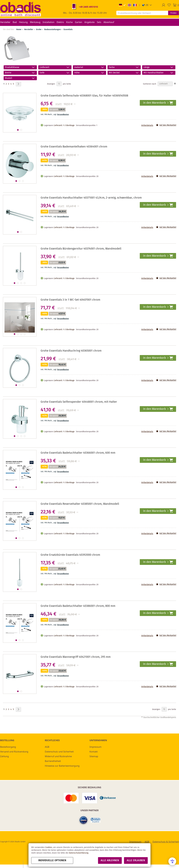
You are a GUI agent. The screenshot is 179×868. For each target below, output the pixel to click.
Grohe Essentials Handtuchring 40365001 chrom (71, 351)
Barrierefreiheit (53, 761)
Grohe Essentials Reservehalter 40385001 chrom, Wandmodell (80, 504)
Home (19, 30)
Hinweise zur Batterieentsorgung (62, 766)
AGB (47, 747)
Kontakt (94, 752)
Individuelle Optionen (52, 860)
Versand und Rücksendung (14, 752)
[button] (147, 5)
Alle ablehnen (110, 860)
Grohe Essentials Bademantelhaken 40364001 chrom (74, 147)
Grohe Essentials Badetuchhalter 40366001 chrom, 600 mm (78, 453)
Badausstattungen (53, 30)
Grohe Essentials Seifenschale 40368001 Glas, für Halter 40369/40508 (84, 96)
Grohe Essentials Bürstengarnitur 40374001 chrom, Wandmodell (81, 249)
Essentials (68, 30)
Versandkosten (63, 115)
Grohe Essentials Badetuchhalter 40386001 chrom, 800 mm (78, 606)
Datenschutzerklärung (79, 853)
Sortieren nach (150, 84)
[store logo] (21, 9)
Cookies (49, 847)
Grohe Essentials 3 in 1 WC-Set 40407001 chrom (70, 300)
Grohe (39, 30)
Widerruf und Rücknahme (58, 756)
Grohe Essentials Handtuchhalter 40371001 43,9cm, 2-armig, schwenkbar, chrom (91, 198)
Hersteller (29, 30)
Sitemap (94, 756)
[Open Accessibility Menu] (172, 861)
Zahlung (4, 756)
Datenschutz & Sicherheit (166, 842)
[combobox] (142, 13)
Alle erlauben (136, 860)
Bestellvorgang (8, 747)
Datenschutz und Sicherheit (59, 752)
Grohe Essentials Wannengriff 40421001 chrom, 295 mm (76, 657)
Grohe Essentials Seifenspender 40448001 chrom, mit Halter (79, 402)
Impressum (96, 747)
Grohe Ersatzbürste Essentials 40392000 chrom (70, 555)
